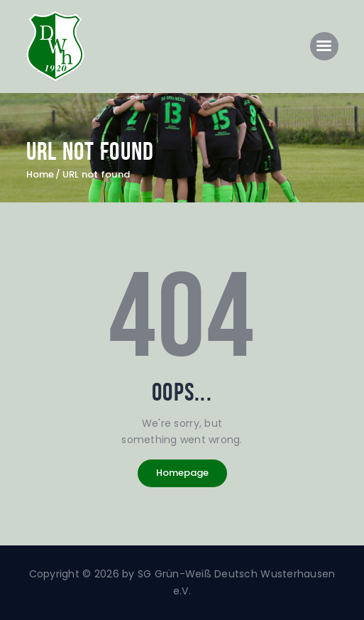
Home (40, 175)
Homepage (182, 473)
